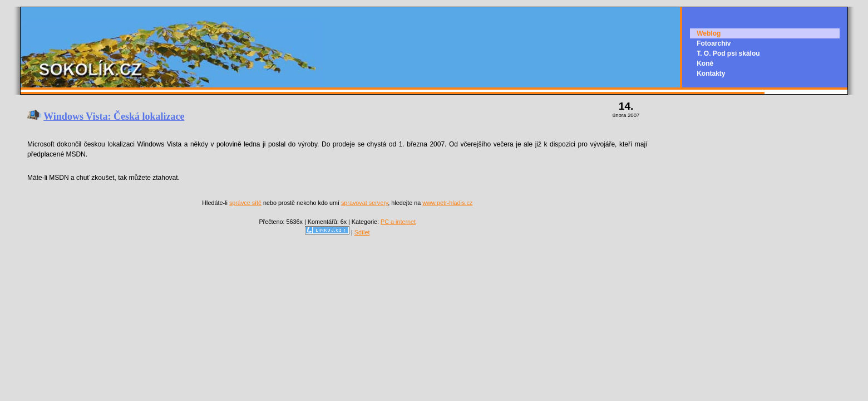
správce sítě (245, 203)
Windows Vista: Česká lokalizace (114, 116)
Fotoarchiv (714, 43)
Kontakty (711, 74)
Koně (705, 63)
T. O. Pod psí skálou (728, 53)
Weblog (709, 33)
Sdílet (362, 232)
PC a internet (398, 222)
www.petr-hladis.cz (447, 203)
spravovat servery (364, 203)
